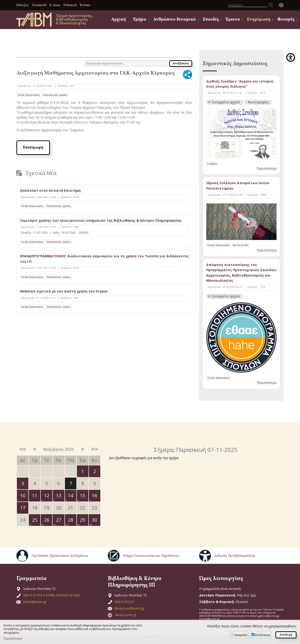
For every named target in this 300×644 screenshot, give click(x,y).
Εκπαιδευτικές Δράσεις (55, 95)
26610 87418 (33, 595)
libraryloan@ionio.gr (129, 608)
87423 (63, 595)
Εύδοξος (23, 5)
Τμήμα (140, 20)
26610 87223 (124, 602)
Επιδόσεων (263, 635)
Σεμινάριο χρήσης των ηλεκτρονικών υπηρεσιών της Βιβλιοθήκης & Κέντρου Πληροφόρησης (101, 220)
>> (94, 449)
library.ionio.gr (126, 615)
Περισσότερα (267, 168)
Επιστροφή (33, 148)
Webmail (70, 5)
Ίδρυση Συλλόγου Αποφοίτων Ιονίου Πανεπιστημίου (238, 186)
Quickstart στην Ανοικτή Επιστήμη (50, 190)
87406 (50, 595)
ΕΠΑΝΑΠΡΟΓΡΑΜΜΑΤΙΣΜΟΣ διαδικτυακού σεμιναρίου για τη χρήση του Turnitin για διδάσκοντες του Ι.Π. (104, 259)
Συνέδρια (212, 164)
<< (23, 449)
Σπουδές (211, 20)
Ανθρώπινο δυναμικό (174, 20)
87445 (75, 595)
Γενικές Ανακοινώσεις (29, 95)
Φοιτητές (286, 20)
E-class (55, 5)
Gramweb (39, 5)
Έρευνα (233, 20)
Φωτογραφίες (258, 102)
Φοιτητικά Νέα (241, 245)
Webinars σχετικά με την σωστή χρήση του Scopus (64, 291)
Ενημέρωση (259, 20)
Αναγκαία (241, 635)
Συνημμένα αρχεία (226, 102)
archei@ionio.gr (35, 602)
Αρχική (119, 20)
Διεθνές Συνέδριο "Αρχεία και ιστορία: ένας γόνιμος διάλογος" (240, 84)
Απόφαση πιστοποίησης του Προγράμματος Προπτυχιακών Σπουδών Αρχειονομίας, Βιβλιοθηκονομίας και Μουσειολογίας (241, 273)
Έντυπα (85, 5)
